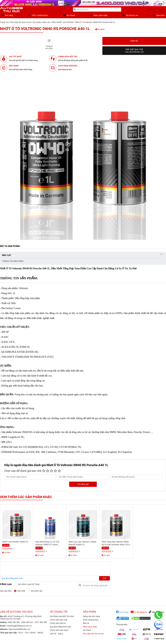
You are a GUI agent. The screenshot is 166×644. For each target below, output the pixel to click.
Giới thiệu (151, 10)
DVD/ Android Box (91, 620)
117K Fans (122, 612)
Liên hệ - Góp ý (56, 634)
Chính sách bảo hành (59, 630)
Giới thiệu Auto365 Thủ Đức (62, 616)
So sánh (100, 29)
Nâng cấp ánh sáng (91, 616)
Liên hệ (134, 41)
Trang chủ (4, 22)
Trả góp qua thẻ (134, 51)
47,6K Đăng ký (139, 612)
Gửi (104, 578)
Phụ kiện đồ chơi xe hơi (21, 22)
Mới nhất (21, 591)
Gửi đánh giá (83, 484)
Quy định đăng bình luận (12, 578)
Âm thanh (87, 630)
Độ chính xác (37, 591)
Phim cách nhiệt (90, 627)
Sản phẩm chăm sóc (41, 22)
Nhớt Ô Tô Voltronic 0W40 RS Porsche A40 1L (95, 22)
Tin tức (161, 10)
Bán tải (86, 623)
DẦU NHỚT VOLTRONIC (63, 22)
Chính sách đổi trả (58, 623)
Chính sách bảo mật (59, 620)
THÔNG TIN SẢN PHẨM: (13, 261)
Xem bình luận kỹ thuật (29, 584)
